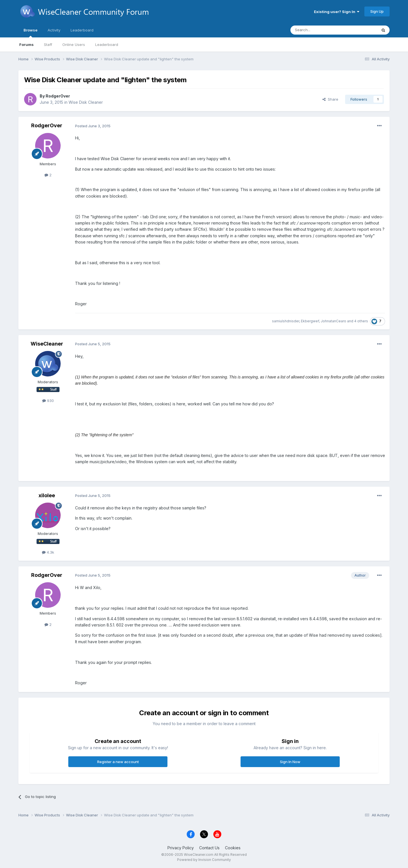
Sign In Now (290, 762)
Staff (48, 45)
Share (330, 99)
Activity (54, 30)
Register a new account (118, 762)
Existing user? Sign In (337, 12)
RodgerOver (58, 96)
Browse (30, 33)
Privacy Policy (181, 848)
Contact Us (209, 848)
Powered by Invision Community (204, 860)
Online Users (74, 45)
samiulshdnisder (286, 321)
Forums (26, 45)
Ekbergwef (310, 321)
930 (48, 401)
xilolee (47, 495)
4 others (361, 321)
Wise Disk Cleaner (86, 102)
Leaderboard (107, 45)
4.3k (48, 552)
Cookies (233, 848)
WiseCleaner (47, 344)
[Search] (319, 30)
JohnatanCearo (333, 321)
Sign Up (377, 11)
